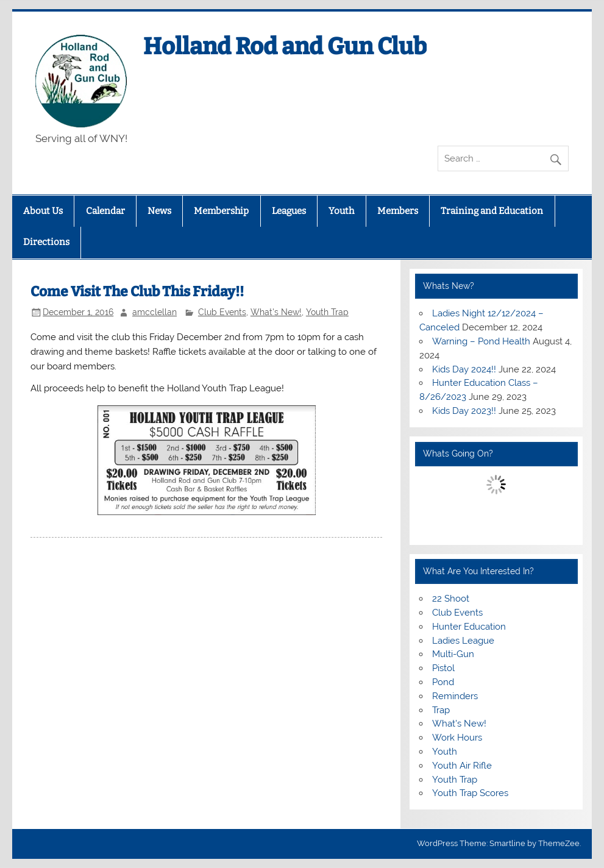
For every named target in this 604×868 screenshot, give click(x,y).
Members (398, 211)
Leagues (289, 211)
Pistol (443, 668)
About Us (43, 211)
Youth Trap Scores (470, 793)
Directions (46, 242)
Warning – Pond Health (481, 341)
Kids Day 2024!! (464, 369)
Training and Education (492, 211)
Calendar (105, 211)
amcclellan (155, 312)
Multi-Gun (453, 654)
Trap (441, 710)
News (159, 211)
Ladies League (463, 641)
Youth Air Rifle (462, 766)
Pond (443, 682)
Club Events (222, 312)
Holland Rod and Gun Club (285, 46)
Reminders (455, 696)
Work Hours (457, 738)
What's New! (276, 312)
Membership (221, 211)
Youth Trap (327, 312)
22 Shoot (451, 599)
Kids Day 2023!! (464, 411)
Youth (341, 211)
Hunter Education (469, 627)
